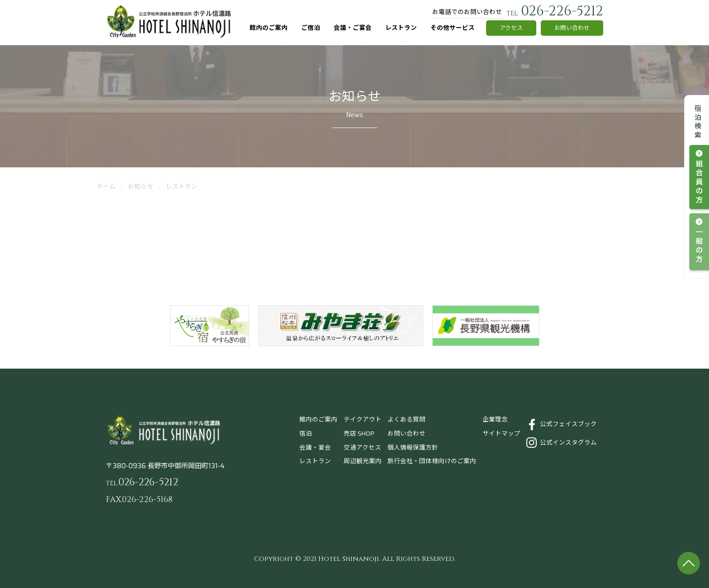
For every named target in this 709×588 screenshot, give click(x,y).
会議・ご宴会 (353, 28)
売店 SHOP (359, 434)
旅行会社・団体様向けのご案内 (432, 461)
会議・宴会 (315, 448)
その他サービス (453, 28)
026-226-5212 (555, 11)
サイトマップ (501, 434)
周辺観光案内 (363, 461)
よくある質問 (406, 420)
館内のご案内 (269, 28)
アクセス (511, 28)
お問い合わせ (572, 28)
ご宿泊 (311, 28)
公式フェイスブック (568, 424)
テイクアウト (363, 420)
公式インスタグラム (568, 443)
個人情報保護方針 (413, 448)
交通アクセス (362, 448)
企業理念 (495, 420)
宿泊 (306, 434)
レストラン (401, 28)
